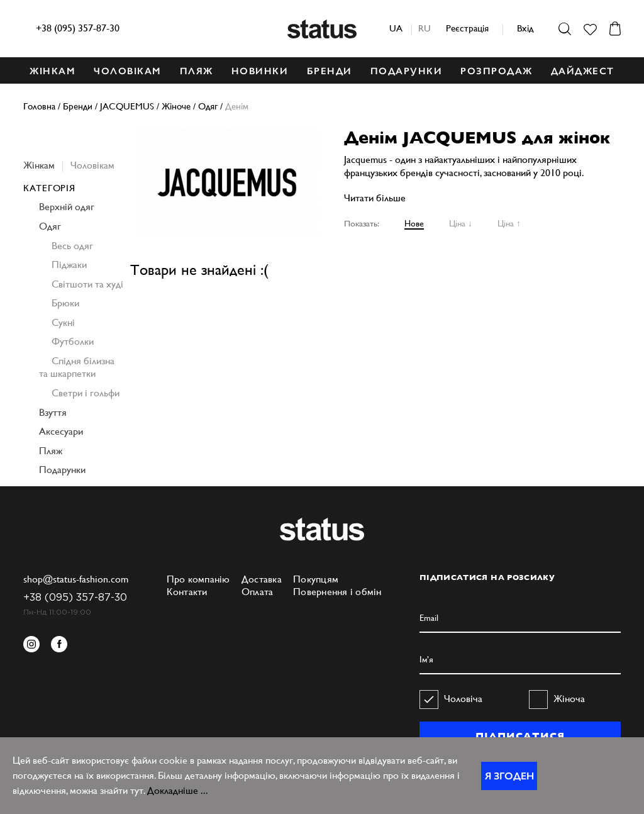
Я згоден (509, 776)
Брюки (65, 303)
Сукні (63, 322)
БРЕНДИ (330, 71)
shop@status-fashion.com (76, 579)
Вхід (525, 28)
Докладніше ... (178, 790)
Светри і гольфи (86, 393)
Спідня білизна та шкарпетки (77, 367)
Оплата (258, 592)
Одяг (50, 226)
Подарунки (62, 470)
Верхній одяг (67, 207)
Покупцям (316, 579)
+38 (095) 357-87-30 (78, 28)
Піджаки (69, 265)
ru (425, 28)
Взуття (53, 412)
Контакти (187, 592)
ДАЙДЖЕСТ (583, 71)
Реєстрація (467, 28)
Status (322, 29)
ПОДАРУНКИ (407, 71)
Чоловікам (92, 165)
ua (396, 28)
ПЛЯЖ (197, 71)
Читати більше (375, 198)
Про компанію (198, 579)
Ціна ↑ (509, 223)
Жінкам (39, 165)
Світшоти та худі (87, 284)
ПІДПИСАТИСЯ (520, 736)
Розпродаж (497, 71)
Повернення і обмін (337, 592)
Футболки (73, 341)
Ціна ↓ (461, 223)
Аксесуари (61, 431)
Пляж (51, 451)
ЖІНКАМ (53, 71)
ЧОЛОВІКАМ (128, 71)
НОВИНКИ (260, 71)
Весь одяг (72, 246)
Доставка (262, 579)
